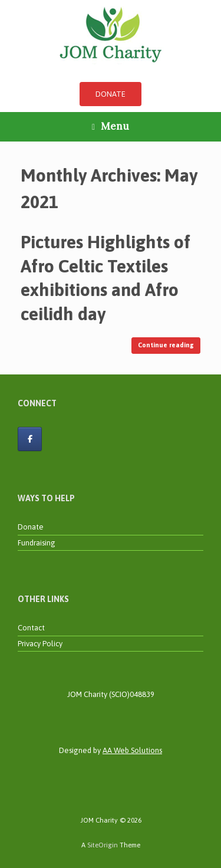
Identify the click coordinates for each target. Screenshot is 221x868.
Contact (31, 628)
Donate (31, 527)
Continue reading (166, 345)
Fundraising (37, 543)
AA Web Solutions (132, 750)
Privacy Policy (40, 644)
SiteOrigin (103, 845)
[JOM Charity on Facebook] (30, 439)
